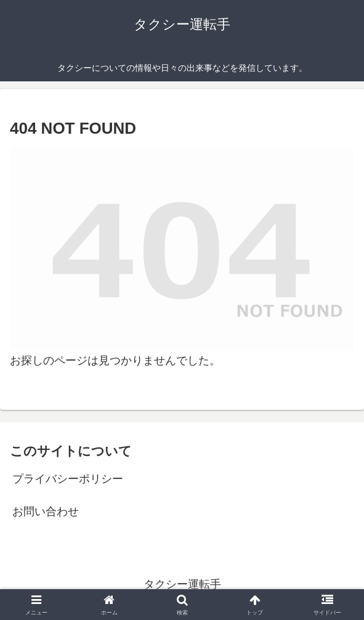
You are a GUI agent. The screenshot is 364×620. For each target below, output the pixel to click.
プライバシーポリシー (68, 479)
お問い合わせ (46, 512)
